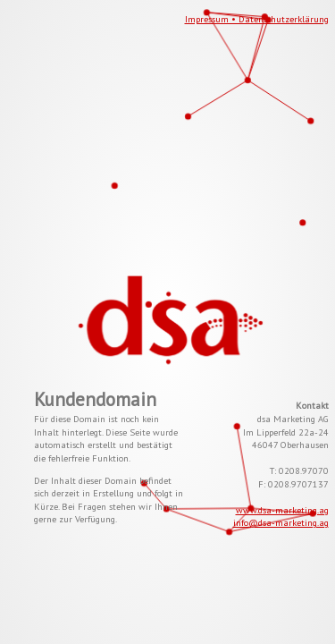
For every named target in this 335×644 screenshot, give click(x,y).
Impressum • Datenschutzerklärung (257, 19)
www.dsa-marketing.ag (282, 510)
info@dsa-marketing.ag (281, 522)
